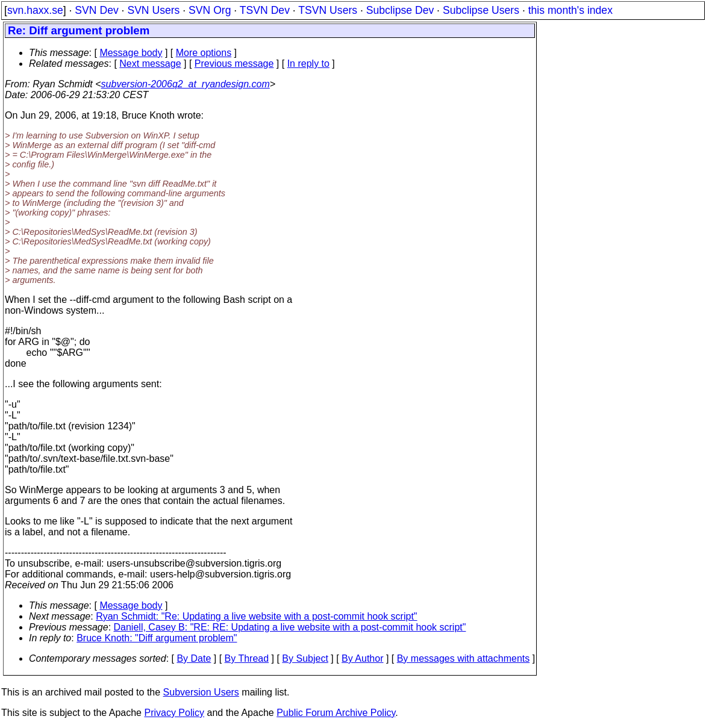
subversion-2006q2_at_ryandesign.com (186, 84)
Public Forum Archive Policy (336, 713)
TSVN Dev (265, 10)
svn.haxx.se (35, 10)
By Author (362, 658)
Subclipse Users (481, 10)
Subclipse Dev (400, 10)
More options (204, 53)
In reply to (308, 64)
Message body (131, 53)
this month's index (570, 10)
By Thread (247, 658)
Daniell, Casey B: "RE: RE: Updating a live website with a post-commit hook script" (290, 627)
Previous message (234, 64)
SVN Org (210, 10)
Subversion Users (201, 692)
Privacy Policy (174, 713)
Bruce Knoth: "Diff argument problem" (157, 638)
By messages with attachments (464, 658)
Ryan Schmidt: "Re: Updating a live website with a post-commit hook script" (256, 616)
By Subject (305, 658)
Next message (150, 64)
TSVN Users (328, 10)
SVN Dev (96, 10)
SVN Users (153, 10)
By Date (194, 658)
